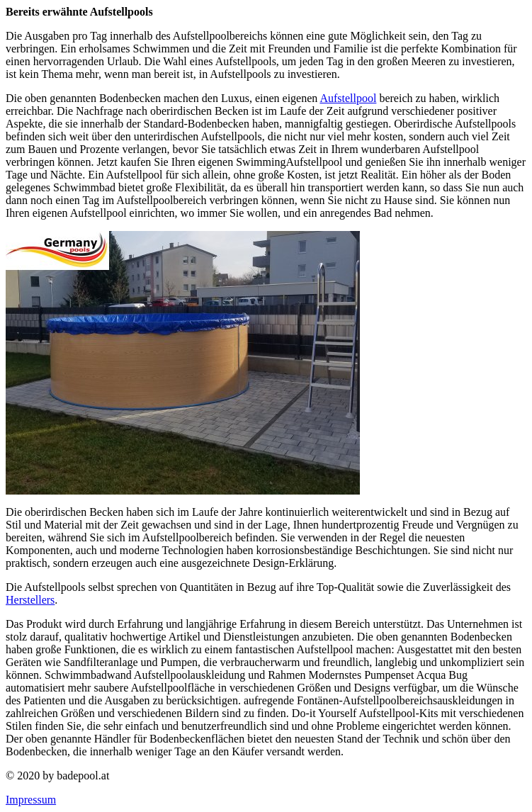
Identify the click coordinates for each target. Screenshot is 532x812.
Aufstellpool (348, 98)
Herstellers (30, 600)
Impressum (31, 800)
